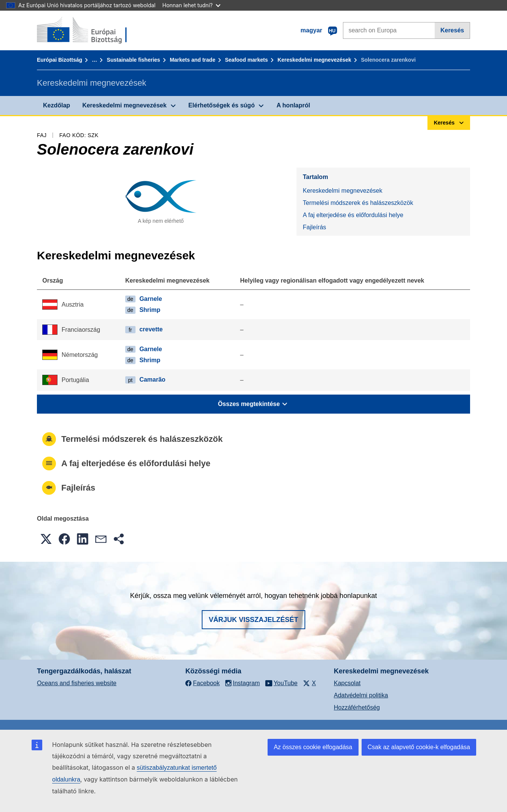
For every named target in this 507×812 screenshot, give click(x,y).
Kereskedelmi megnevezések (314, 60)
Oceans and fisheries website (77, 683)
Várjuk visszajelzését (253, 620)
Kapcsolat (347, 683)
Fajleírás (314, 227)
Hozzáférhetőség (357, 707)
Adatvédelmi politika (361, 695)
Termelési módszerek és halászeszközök (358, 203)
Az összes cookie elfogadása (313, 747)
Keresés (452, 30)
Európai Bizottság (60, 60)
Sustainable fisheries (134, 60)
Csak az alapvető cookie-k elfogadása (419, 747)
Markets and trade (193, 60)
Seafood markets (246, 60)
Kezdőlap (57, 105)
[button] (46, 539)
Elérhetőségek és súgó (222, 105)
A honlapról (293, 105)
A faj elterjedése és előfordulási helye (353, 215)
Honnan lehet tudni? (191, 5)
